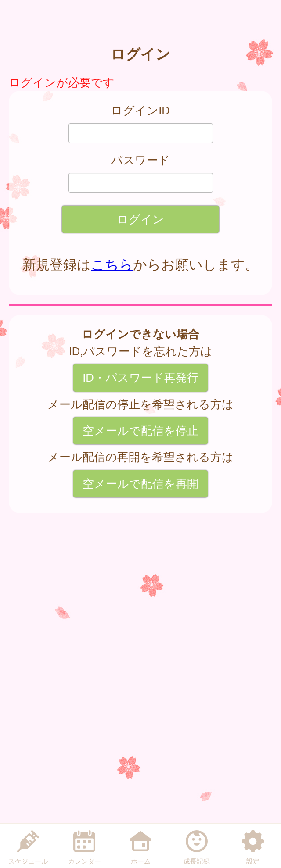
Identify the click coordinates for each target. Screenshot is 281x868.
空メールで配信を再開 (140, 484)
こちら (112, 265)
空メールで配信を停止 (140, 431)
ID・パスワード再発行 (140, 378)
